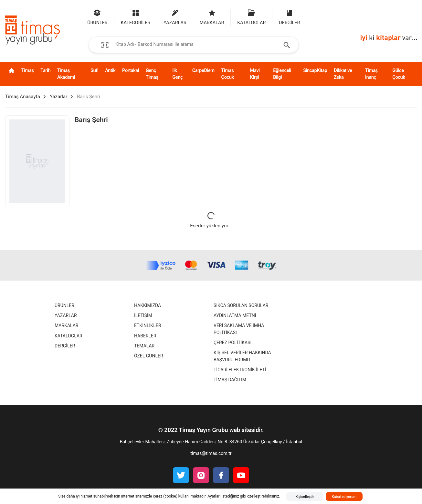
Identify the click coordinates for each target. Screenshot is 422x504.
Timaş (28, 70)
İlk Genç (177, 74)
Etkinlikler (148, 325)
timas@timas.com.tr (211, 453)
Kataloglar (69, 336)
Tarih (45, 70)
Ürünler (64, 305)
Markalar (66, 325)
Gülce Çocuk (399, 74)
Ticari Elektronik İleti (240, 370)
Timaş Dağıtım (230, 380)
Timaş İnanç (371, 74)
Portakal (131, 70)
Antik (110, 70)
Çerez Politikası (232, 343)
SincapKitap (315, 70)
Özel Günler (149, 356)
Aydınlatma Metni (235, 315)
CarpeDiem (203, 70)
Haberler (145, 336)
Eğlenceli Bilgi (282, 74)
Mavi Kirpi (255, 74)
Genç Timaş (152, 74)
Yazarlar (66, 315)
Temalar (144, 346)
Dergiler (65, 346)
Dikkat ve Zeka (343, 74)
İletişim (143, 315)
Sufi (94, 70)
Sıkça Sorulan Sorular (241, 305)
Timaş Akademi (66, 74)
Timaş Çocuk (227, 74)
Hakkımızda (148, 305)
